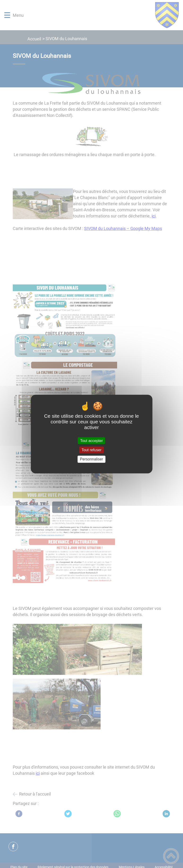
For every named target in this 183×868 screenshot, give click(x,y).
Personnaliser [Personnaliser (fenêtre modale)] (92, 459)
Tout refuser (91, 450)
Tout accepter (91, 441)
